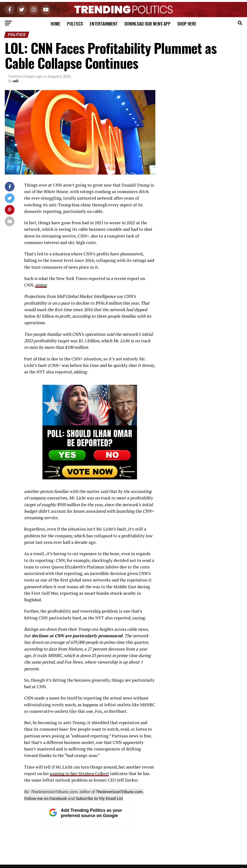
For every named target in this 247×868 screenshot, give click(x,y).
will (16, 81)
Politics (75, 24)
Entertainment (104, 24)
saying (41, 285)
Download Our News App (148, 24)
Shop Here (187, 24)
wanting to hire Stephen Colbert (80, 773)
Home (55, 24)
